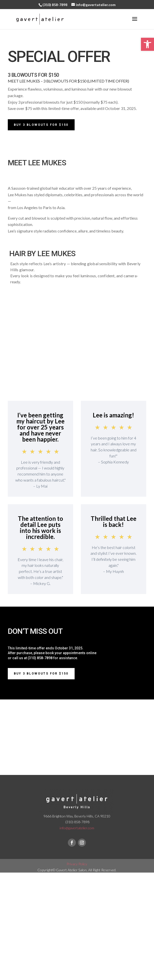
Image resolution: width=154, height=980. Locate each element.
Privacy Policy (77, 864)
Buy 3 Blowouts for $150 (41, 125)
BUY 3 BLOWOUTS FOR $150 (41, 674)
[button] (147, 44)
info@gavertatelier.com (77, 828)
